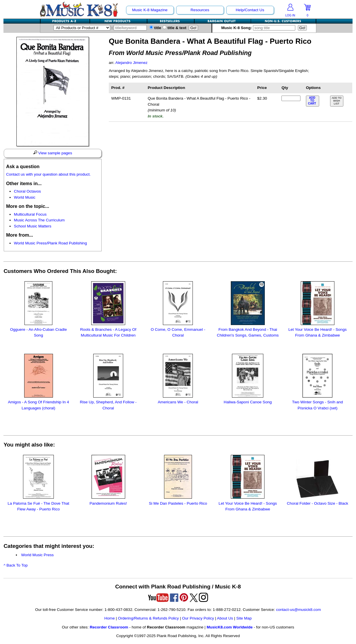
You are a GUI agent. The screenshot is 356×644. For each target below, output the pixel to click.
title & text (175, 28)
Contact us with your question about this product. (48, 174)
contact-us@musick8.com (298, 610)
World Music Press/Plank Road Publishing (50, 243)
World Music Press (38, 555)
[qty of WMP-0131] (291, 98)
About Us (225, 618)
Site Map (244, 618)
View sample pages (53, 153)
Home (109, 618)
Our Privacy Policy (198, 618)
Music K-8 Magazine (150, 10)
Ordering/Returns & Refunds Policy (149, 618)
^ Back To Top (16, 565)
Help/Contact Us (250, 10)
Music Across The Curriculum (39, 220)
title (155, 28)
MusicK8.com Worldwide (230, 627)
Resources (200, 10)
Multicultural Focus (30, 214)
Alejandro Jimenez (132, 63)
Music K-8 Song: (260, 28)
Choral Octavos (27, 191)
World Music (25, 197)
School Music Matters (33, 226)
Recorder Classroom (109, 627)
